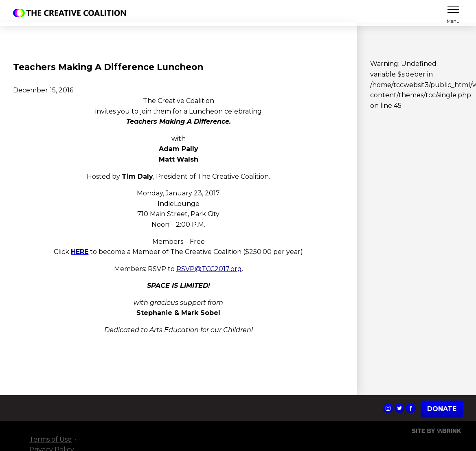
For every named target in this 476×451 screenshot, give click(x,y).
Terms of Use (50, 439)
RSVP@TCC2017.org (209, 269)
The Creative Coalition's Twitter (399, 408)
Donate (442, 409)
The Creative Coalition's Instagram (388, 408)
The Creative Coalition (72, 13)
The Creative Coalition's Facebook (411, 408)
